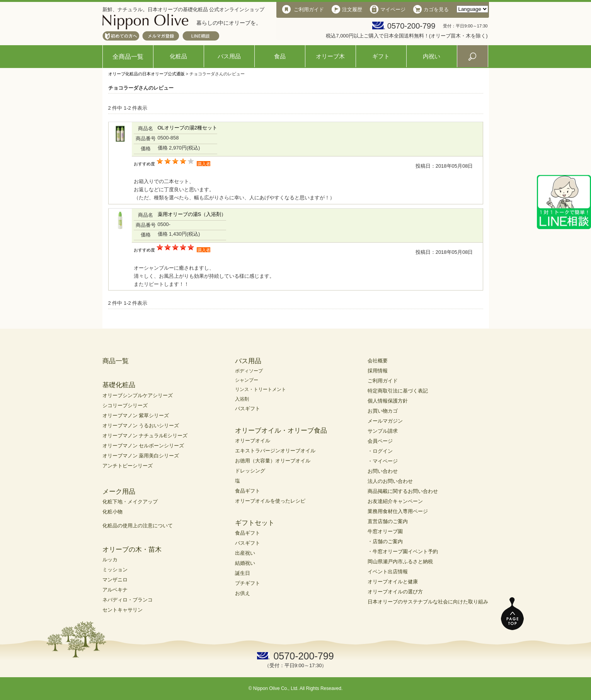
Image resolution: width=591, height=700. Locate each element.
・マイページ (383, 461)
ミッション (115, 570)
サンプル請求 (383, 431)
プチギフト (248, 583)
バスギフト (248, 409)
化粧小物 (112, 512)
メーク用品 (119, 492)
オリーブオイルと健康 (393, 582)
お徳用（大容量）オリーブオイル (273, 461)
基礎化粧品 (119, 385)
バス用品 (229, 56)
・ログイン (380, 451)
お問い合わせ (383, 471)
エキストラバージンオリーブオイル (275, 451)
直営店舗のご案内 (388, 521)
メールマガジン (385, 421)
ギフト (381, 56)
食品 (280, 56)
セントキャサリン (123, 610)
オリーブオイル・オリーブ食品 (281, 431)
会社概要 (378, 361)
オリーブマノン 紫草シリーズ (136, 415)
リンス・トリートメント (261, 389)
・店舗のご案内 (385, 541)
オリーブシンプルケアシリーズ (138, 395)
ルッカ (110, 560)
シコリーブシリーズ (125, 405)
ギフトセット (255, 523)
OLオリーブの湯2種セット (188, 128)
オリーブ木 (330, 56)
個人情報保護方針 (388, 401)
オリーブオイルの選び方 (395, 592)
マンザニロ (115, 580)
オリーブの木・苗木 (132, 550)
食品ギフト (248, 491)
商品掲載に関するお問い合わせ (403, 491)
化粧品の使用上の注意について (138, 526)
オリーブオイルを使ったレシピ (270, 501)
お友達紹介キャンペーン (395, 501)
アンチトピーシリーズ (128, 466)
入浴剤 (242, 399)
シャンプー (247, 380)
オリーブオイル (253, 441)
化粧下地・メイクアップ (130, 502)
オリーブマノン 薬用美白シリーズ (141, 456)
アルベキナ (115, 590)
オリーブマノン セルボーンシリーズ (143, 446)
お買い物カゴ (383, 411)
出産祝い (245, 553)
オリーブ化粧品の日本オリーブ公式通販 (146, 74)
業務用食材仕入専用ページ (398, 511)
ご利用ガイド (383, 381)
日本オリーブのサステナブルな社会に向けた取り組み (428, 602)
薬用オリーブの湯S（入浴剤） (192, 214)
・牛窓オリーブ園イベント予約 (403, 551)
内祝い (432, 56)
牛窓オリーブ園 (385, 531)
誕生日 (243, 573)
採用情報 (378, 371)
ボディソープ (249, 371)
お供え (243, 593)
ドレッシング (250, 471)
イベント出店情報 (388, 572)
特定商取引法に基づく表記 (398, 391)
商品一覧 (116, 361)
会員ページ (380, 441)
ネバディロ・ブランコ (128, 600)
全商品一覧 (128, 57)
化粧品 (178, 56)
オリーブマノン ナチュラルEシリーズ (145, 436)
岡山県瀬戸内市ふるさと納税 (400, 562)
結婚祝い (245, 563)
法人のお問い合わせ (390, 481)
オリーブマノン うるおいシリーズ (141, 426)
